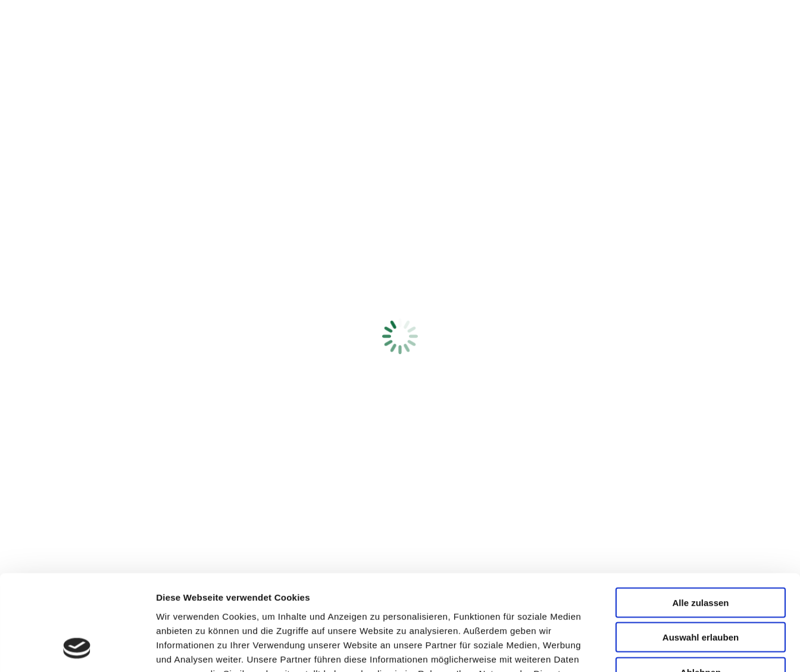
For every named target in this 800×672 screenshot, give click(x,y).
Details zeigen (633, 648)
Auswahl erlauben (701, 550)
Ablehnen (701, 585)
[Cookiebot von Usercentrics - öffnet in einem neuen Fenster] (77, 649)
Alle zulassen (700, 515)
